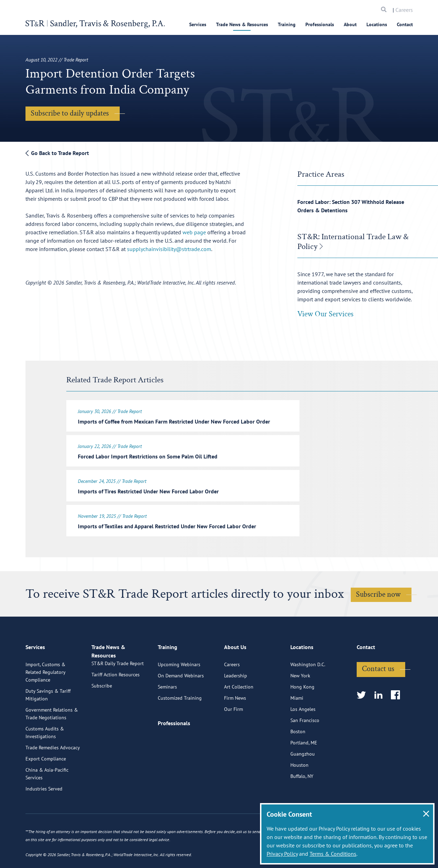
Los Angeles (303, 733)
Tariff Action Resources (116, 706)
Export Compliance (46, 782)
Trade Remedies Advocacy (53, 771)
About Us (235, 674)
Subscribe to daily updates (70, 113)
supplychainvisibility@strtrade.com (169, 249)
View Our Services (325, 314)
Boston (298, 755)
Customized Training (180, 721)
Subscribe (102, 717)
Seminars (167, 710)
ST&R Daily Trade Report (118, 695)
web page (194, 232)
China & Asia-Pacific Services (47, 797)
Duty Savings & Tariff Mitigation (48, 718)
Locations (377, 24)
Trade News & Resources (242, 24)
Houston (299, 788)
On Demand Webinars (181, 699)
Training (287, 24)
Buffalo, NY (302, 800)
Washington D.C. (308, 688)
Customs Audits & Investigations (45, 756)
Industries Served (44, 812)
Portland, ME (304, 766)
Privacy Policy (282, 854)
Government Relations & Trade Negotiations (52, 737)
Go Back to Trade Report (57, 153)
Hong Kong (302, 710)
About (350, 24)
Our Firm (233, 733)
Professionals (320, 24)
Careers (404, 10)
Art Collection (239, 710)
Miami (297, 721)
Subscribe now (378, 590)
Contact (405, 24)
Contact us (378, 692)
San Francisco (305, 744)
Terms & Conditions (333, 854)
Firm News (235, 721)
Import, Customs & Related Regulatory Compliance (45, 696)
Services (198, 24)
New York (300, 699)
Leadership (236, 699)
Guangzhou (303, 777)
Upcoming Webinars (179, 688)
